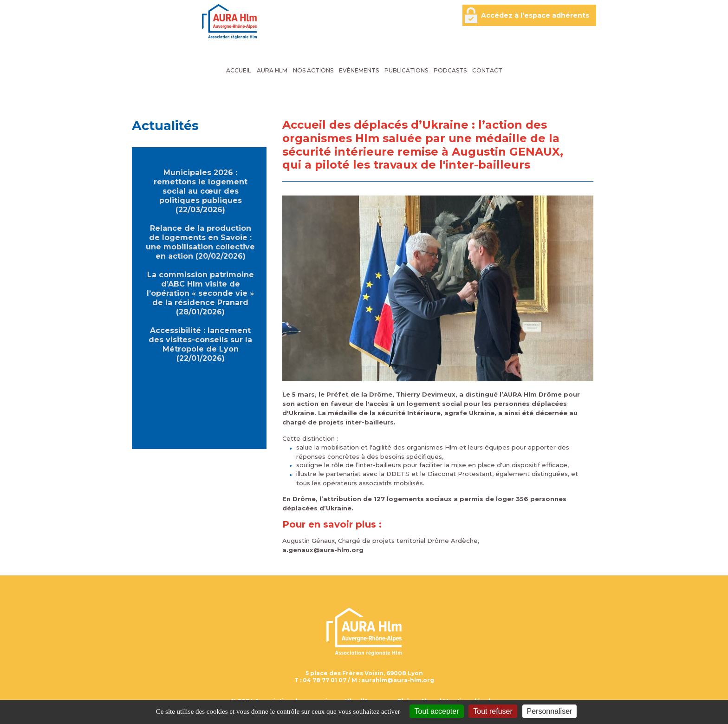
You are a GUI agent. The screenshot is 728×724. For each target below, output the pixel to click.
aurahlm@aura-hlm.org (398, 680)
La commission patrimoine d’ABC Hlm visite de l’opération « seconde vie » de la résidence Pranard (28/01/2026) (200, 293)
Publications (406, 70)
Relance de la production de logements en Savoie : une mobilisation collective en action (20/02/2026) (200, 242)
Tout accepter (436, 711)
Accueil (239, 70)
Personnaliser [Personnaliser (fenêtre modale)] (550, 711)
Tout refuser (493, 711)
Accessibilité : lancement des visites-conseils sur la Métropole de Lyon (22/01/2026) (200, 344)
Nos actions (313, 70)
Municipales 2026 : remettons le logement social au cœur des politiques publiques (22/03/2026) (201, 191)
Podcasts (450, 70)
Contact (487, 70)
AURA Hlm (272, 70)
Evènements (359, 70)
